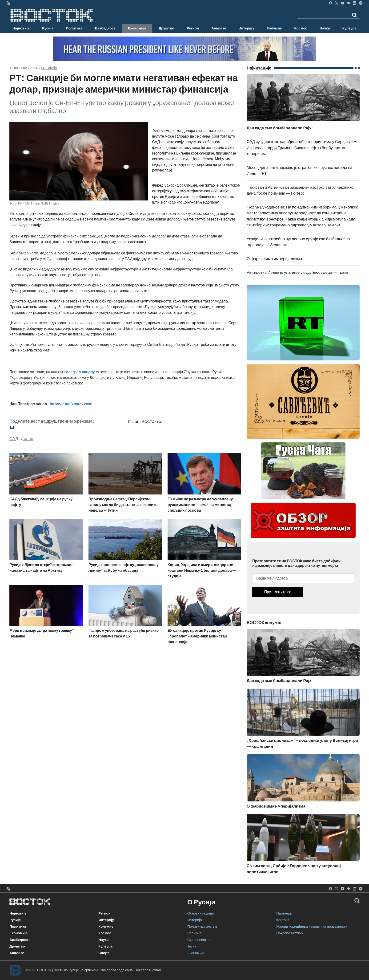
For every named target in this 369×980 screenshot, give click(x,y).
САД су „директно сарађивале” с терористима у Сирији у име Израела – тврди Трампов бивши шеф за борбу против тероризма (303, 148)
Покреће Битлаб (290, 933)
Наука (325, 28)
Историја (195, 920)
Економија (137, 28)
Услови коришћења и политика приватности (312, 927)
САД (14, 439)
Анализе (219, 28)
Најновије (21, 28)
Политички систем (202, 927)
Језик (192, 946)
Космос (301, 28)
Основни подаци (201, 913)
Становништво (199, 940)
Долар (27, 439)
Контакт (283, 920)
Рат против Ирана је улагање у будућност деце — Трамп (298, 272)
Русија (48, 28)
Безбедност (105, 28)
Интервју (246, 28)
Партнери (284, 913)
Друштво (166, 28)
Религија (194, 933)
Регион (193, 28)
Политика (74, 28)
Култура (349, 28)
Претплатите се (278, 592)
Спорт (104, 953)
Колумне (274, 28)
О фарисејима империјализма (274, 259)
